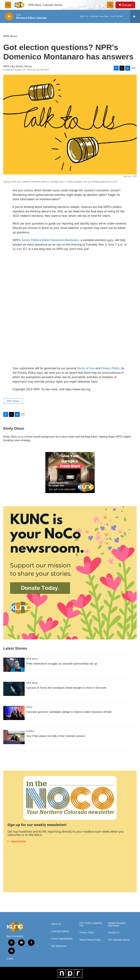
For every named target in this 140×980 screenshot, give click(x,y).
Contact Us (114, 932)
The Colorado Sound (119, 940)
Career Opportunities (62, 939)
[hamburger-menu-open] (8, 5)
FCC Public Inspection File (91, 924)
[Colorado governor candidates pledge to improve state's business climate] (14, 713)
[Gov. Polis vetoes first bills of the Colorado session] (14, 737)
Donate (127, 5)
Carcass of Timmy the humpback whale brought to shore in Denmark (66, 688)
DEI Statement (59, 946)
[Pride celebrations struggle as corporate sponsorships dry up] (14, 665)
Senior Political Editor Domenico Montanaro (50, 240)
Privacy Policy (87, 932)
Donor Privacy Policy (90, 940)
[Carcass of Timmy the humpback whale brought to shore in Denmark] (14, 689)
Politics (30, 731)
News (29, 707)
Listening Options (60, 931)
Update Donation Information (117, 924)
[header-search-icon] (110, 5)
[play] (9, 16)
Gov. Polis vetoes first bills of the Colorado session (56, 736)
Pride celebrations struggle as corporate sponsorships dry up (62, 664)
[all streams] (135, 16)
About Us (56, 924)
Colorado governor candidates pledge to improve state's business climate (69, 712)
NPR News (10, 36)
